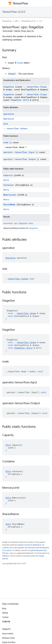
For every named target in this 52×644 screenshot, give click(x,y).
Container (9, 185)
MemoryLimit (10, 195)
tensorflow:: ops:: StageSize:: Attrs (18, 223)
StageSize (9, 87)
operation (9, 114)
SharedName (10, 204)
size (6, 124)
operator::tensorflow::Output (20, 159)
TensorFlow (7, 21)
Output (13, 74)
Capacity (9, 175)
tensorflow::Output (17, 128)
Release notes (8, 638)
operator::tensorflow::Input (20, 152)
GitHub (5, 613)
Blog (4, 608)
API (16, 21)
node (6, 142)
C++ (41, 21)
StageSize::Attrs (20, 100)
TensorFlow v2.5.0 (14, 12)
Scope (20, 63)
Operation (9, 119)
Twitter (5, 617)
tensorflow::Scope (37, 87)
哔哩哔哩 (6, 622)
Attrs (6, 180)
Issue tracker (8, 634)
